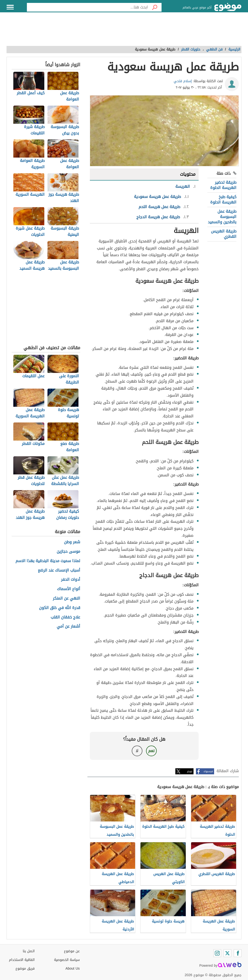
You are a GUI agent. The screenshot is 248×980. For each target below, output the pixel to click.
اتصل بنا (29, 951)
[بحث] (155, 7)
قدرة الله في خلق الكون (60, 608)
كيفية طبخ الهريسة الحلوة (223, 200)
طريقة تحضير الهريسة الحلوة (223, 185)
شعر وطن (72, 542)
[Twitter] (227, 953)
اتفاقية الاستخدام (22, 960)
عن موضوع (72, 951)
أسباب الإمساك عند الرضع (59, 570)
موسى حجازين (68, 552)
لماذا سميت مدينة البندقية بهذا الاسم (48, 561)
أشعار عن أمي (68, 627)
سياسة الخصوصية (67, 960)
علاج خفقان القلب (65, 617)
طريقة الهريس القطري (224, 234)
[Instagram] (217, 953)
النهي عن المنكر (66, 599)
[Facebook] (238, 953)
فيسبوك (208, 771)
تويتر (190, 771)
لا (137, 751)
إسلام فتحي (183, 81)
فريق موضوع (25, 969)
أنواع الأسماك (69, 589)
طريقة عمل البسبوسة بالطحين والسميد (222, 217)
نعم (151, 751)
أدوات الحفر (71, 580)
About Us (73, 969)
